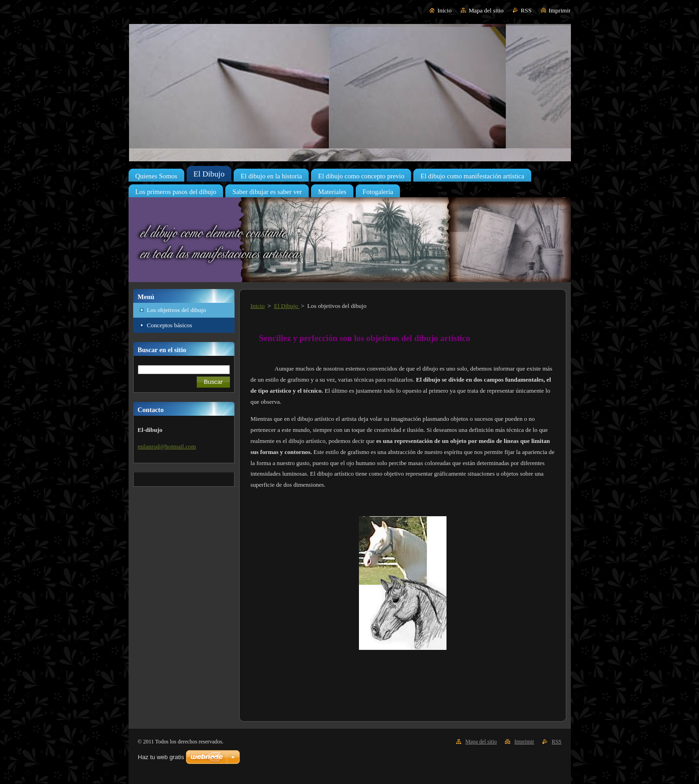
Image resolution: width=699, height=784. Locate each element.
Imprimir (560, 10)
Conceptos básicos (170, 325)
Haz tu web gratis (161, 757)
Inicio (444, 10)
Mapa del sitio (486, 10)
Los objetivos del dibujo (177, 310)
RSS (526, 10)
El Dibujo (287, 306)
